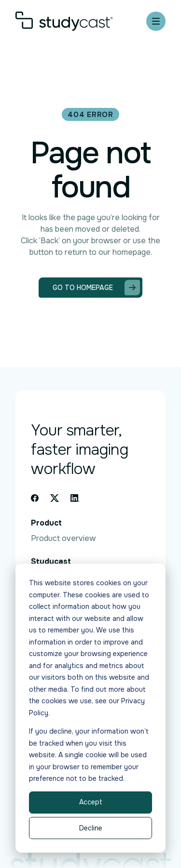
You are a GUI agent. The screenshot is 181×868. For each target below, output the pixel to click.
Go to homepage (96, 288)
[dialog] (90, 708)
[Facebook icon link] (35, 498)
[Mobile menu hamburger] (156, 21)
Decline (91, 828)
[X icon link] (55, 498)
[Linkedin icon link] (75, 498)
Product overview (63, 538)
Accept (91, 802)
